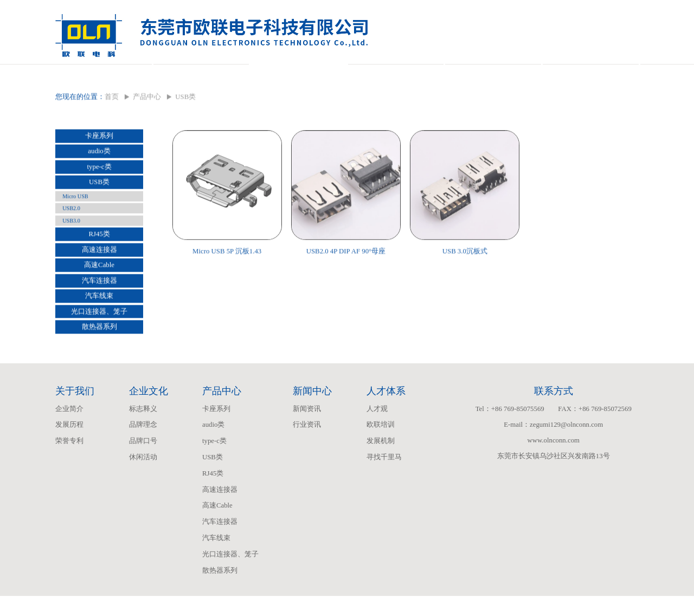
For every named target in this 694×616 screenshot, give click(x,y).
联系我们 (590, 74)
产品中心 (298, 74)
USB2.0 (71, 231)
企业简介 (69, 429)
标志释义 (143, 429)
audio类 (99, 174)
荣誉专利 (69, 461)
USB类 (99, 204)
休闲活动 (143, 477)
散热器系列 (99, 349)
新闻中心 (396, 74)
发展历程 (69, 445)
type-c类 (99, 189)
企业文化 (201, 74)
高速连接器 (99, 272)
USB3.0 (71, 243)
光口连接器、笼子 (99, 334)
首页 (112, 119)
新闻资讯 (307, 429)
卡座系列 (99, 158)
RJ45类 (99, 256)
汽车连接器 (99, 303)
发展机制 (381, 461)
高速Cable (99, 287)
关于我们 (104, 74)
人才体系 (493, 74)
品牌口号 (143, 461)
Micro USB (75, 219)
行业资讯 (307, 445)
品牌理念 (143, 445)
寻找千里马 (384, 477)
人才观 (377, 429)
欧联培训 (381, 445)
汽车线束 (99, 318)
